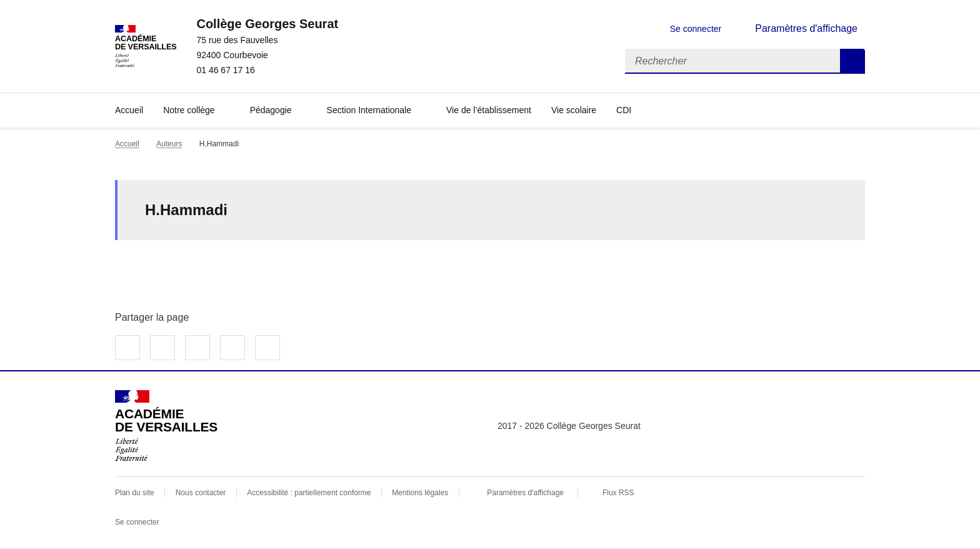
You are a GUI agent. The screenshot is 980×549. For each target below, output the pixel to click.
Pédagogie (271, 110)
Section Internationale (369, 110)
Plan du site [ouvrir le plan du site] (135, 493)
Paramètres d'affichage (525, 493)
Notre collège (189, 110)
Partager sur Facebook (127, 348)
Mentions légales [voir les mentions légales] (420, 493)
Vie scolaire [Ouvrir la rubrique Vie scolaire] (574, 110)
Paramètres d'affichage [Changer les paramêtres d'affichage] (806, 28)
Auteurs (169, 144)
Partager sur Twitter (162, 348)
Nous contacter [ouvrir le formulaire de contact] (201, 493)
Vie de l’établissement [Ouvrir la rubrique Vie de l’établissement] (489, 110)
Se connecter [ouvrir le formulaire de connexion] (696, 29)
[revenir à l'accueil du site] (267, 24)
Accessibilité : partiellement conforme (309, 493)
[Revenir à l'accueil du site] (166, 426)
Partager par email (232, 348)
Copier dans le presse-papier (267, 348)
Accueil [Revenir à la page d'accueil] (129, 110)
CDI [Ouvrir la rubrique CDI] (624, 110)
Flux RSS (618, 493)
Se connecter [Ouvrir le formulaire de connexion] (137, 522)
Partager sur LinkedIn (197, 348)
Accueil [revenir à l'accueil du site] (127, 144)
